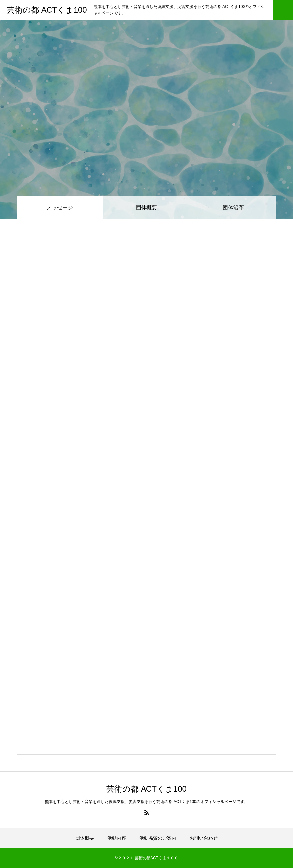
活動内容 (117, 838)
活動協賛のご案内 (158, 838)
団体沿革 (233, 207)
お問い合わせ (204, 838)
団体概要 (146, 207)
